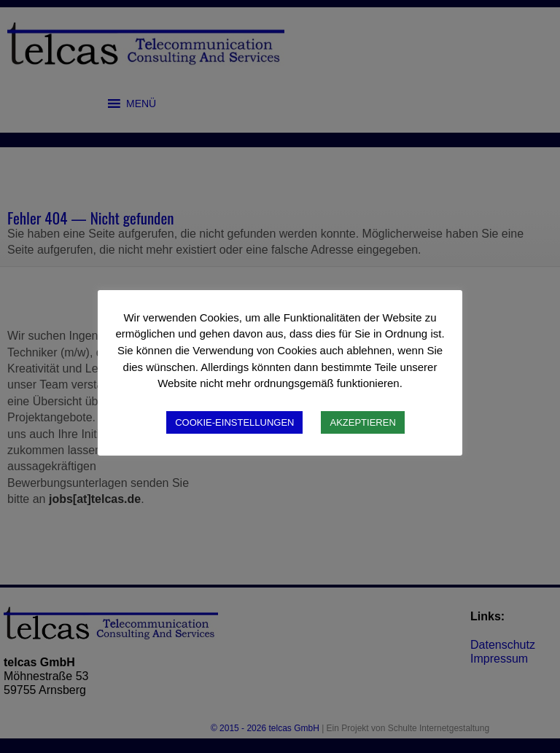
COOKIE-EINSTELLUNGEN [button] (234, 422)
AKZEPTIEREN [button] (362, 422)
